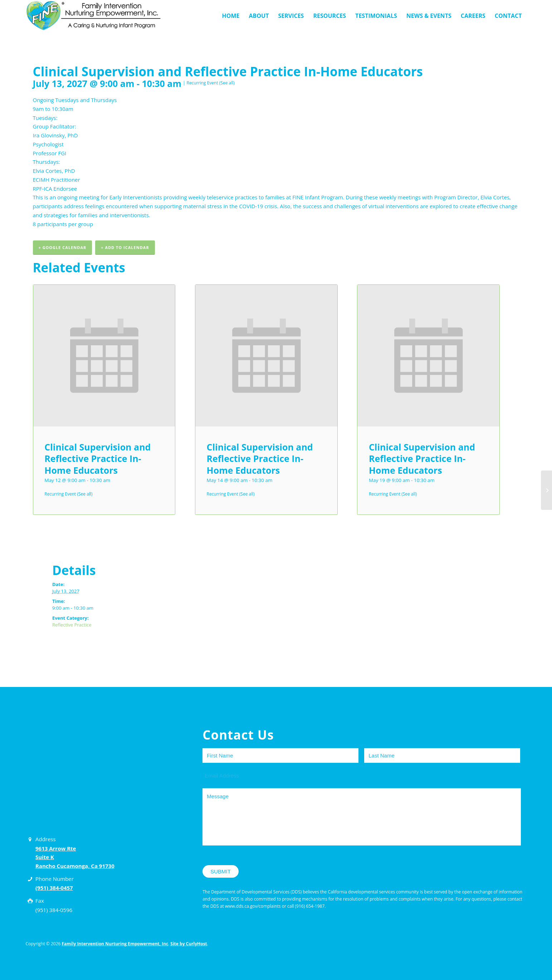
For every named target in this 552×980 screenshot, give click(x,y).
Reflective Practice (72, 625)
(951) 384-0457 (54, 888)
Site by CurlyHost (189, 944)
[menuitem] (231, 16)
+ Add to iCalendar (125, 247)
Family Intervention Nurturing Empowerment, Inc (115, 944)
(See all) (227, 83)
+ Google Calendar (63, 247)
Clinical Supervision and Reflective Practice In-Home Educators (97, 459)
